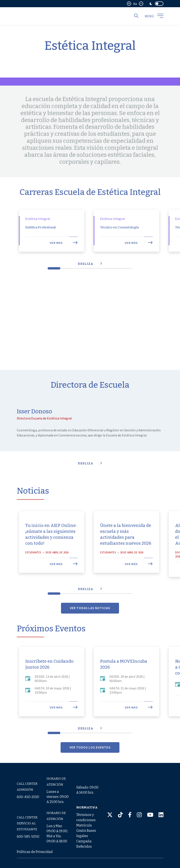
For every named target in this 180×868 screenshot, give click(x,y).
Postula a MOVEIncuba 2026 (124, 678)
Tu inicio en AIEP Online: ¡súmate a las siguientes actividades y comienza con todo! (51, 549)
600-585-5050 (28, 837)
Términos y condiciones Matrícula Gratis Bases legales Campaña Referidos (86, 831)
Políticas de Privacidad (35, 852)
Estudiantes (33, 567)
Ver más (64, 257)
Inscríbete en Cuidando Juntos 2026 (49, 678)
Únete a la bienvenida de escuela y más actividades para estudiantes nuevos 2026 (126, 549)
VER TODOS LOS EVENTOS (90, 761)
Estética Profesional (40, 242)
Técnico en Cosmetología (119, 242)
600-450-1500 (28, 797)
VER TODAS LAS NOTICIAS (90, 622)
